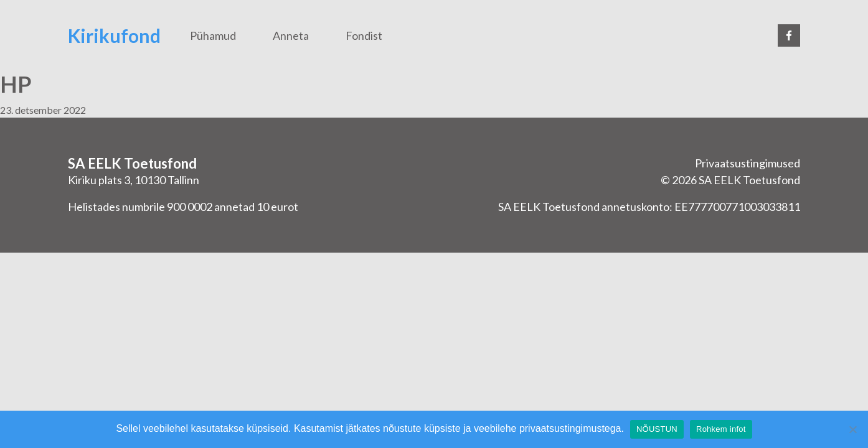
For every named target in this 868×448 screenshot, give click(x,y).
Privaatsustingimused (748, 163)
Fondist (364, 35)
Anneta (291, 35)
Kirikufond (114, 35)
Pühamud (213, 35)
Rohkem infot (721, 429)
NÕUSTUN (657, 429)
